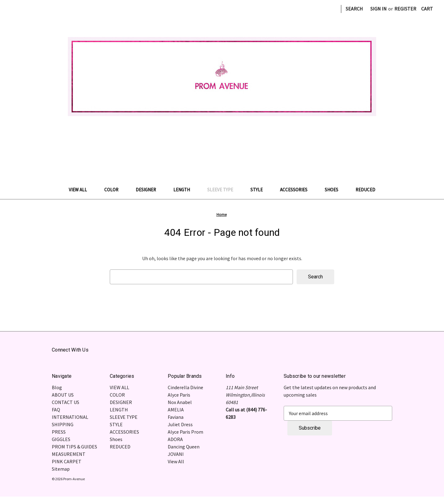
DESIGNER (149, 190)
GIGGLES (61, 439)
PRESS (59, 432)
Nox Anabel (180, 402)
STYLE (260, 190)
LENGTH (185, 190)
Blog (57, 387)
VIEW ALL (81, 190)
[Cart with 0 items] (427, 9)
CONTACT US (66, 402)
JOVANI (176, 454)
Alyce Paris (179, 395)
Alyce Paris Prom (185, 432)
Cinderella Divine (185, 387)
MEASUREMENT (69, 454)
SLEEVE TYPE (223, 190)
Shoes (335, 190)
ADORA (175, 439)
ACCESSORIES (297, 190)
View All (176, 461)
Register (405, 9)
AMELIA (176, 410)
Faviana (176, 417)
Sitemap (61, 469)
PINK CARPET (67, 461)
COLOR (114, 190)
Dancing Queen (184, 447)
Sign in (378, 9)
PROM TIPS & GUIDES (74, 447)
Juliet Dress (180, 424)
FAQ (56, 410)
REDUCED (365, 190)
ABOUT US (63, 395)
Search (354, 9)
